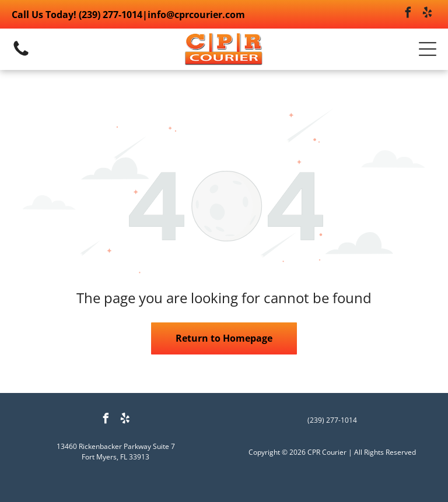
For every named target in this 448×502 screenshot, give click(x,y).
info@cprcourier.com (196, 15)
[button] (428, 49)
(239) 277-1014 (111, 15)
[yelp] (428, 14)
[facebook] (408, 14)
